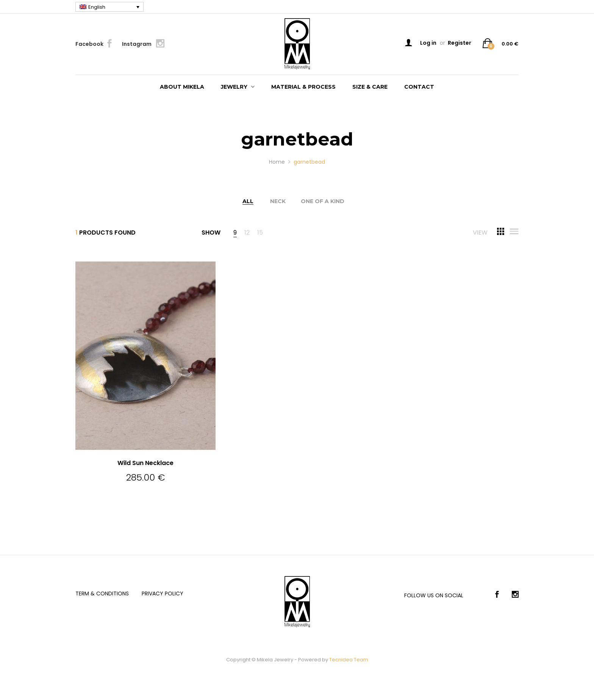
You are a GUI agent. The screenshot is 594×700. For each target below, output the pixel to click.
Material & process (303, 87)
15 (260, 233)
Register (460, 43)
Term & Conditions (102, 594)
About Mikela (182, 87)
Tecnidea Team (349, 660)
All (248, 201)
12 (247, 233)
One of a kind (323, 201)
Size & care (370, 87)
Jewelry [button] (234, 87)
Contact (419, 87)
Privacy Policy (163, 594)
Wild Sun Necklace (145, 463)
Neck (278, 201)
